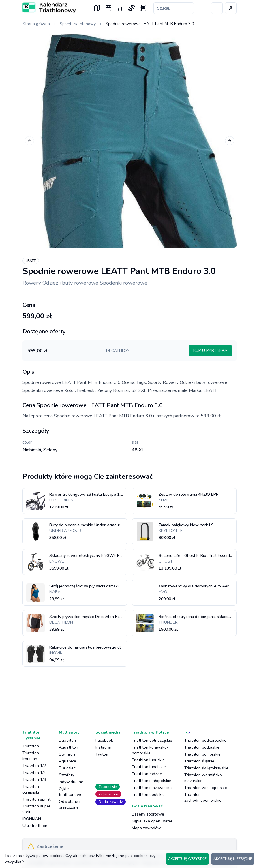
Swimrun (67, 754)
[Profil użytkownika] (231, 8)
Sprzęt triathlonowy (78, 24)
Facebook (104, 740)
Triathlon (31, 746)
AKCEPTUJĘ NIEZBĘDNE (233, 859)
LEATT (31, 261)
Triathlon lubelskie (149, 767)
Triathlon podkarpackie (205, 740)
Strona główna (36, 24)
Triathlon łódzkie (147, 774)
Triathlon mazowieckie (152, 788)
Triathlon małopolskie (152, 781)
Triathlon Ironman (31, 756)
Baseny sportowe (148, 814)
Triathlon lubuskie (148, 760)
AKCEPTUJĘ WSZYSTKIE (187, 859)
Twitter (102, 754)
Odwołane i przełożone (70, 804)
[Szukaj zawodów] (174, 8)
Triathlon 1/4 (34, 773)
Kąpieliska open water (152, 821)
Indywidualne (71, 782)
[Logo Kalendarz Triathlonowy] (49, 8)
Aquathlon (68, 747)
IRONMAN (32, 819)
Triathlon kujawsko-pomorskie (150, 750)
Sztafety (66, 775)
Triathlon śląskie (199, 761)
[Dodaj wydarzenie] (217, 8)
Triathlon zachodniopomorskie (203, 797)
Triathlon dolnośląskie (152, 740)
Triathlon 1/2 (34, 766)
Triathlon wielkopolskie (206, 788)
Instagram (105, 747)
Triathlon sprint (36, 799)
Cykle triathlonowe (71, 792)
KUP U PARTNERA (210, 351)
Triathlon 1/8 (34, 780)
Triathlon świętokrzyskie (206, 768)
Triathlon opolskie (148, 795)
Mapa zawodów (146, 828)
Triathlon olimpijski (31, 789)
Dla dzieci (68, 768)
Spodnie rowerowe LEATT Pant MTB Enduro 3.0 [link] (150, 24)
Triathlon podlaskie (202, 747)
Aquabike (67, 761)
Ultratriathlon (35, 826)
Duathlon (67, 740)
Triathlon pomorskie (202, 754)
